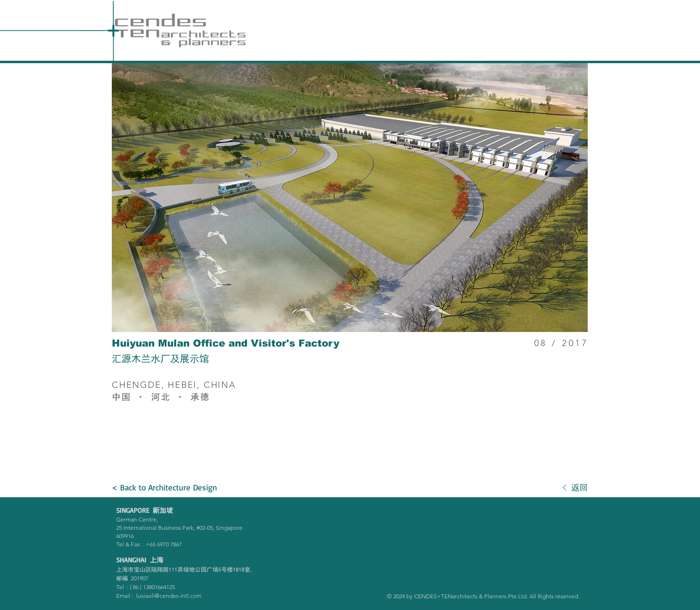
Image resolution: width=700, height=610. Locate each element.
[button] (350, 198)
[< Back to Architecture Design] (166, 488)
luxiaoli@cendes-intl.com (169, 596)
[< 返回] (534, 488)
